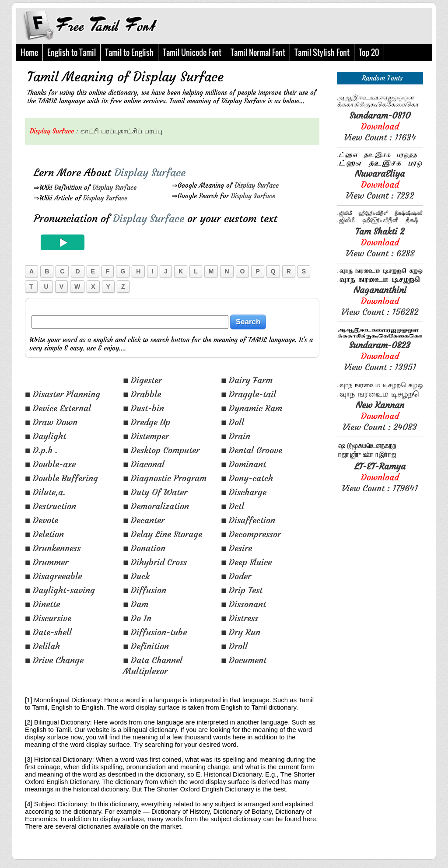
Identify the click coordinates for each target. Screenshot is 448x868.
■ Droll (234, 646)
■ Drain (236, 436)
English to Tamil (72, 52)
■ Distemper (146, 436)
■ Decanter (144, 520)
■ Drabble (142, 394)
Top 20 (369, 52)
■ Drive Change (54, 660)
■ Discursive (48, 618)
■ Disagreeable (53, 576)
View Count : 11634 (380, 126)
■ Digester (142, 380)
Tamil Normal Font (258, 52)
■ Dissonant (243, 604)
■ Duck (136, 576)
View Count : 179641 (380, 477)
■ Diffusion (145, 590)
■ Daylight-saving (60, 590)
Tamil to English (129, 52)
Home (29, 52)
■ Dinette (42, 604)
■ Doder (236, 576)
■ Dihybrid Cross (155, 562)
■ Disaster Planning (63, 394)
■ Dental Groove (252, 450)
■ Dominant (243, 464)
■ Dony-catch (247, 478)
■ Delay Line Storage (163, 534)
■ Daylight (45, 436)
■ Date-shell (48, 632)
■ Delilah (42, 646)
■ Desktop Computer (161, 450)
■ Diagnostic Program (165, 478)
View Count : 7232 (380, 184)
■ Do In (137, 618)
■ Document (244, 660)
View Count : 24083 (380, 416)
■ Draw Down (51, 422)
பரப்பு (153, 131)
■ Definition (146, 646)
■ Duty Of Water (155, 492)
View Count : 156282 (380, 301)
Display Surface (114, 187)
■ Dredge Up (147, 422)
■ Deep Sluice (246, 562)
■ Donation (144, 548)
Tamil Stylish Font (322, 52)
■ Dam (136, 604)
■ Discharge (244, 492)
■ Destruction (51, 506)
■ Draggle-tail (248, 394)
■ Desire (236, 548)
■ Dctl (233, 506)
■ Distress (240, 618)
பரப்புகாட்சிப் (122, 131)
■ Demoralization (156, 506)
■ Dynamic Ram (252, 408)
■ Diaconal (144, 464)
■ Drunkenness (53, 548)
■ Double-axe (50, 464)
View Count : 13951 (380, 356)
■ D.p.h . (41, 450)
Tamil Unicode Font (192, 52)
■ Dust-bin (143, 408)
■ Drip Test (242, 590)
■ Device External (58, 408)
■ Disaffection (248, 520)
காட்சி (90, 131)
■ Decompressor (251, 534)
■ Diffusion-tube (155, 632)
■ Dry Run (241, 632)
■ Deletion (44, 534)
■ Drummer (47, 562)
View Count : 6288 (380, 242)
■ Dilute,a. (45, 492)
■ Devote (42, 520)
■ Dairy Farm (247, 380)
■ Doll (233, 422)
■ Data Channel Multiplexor (153, 665)
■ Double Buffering (61, 478)
